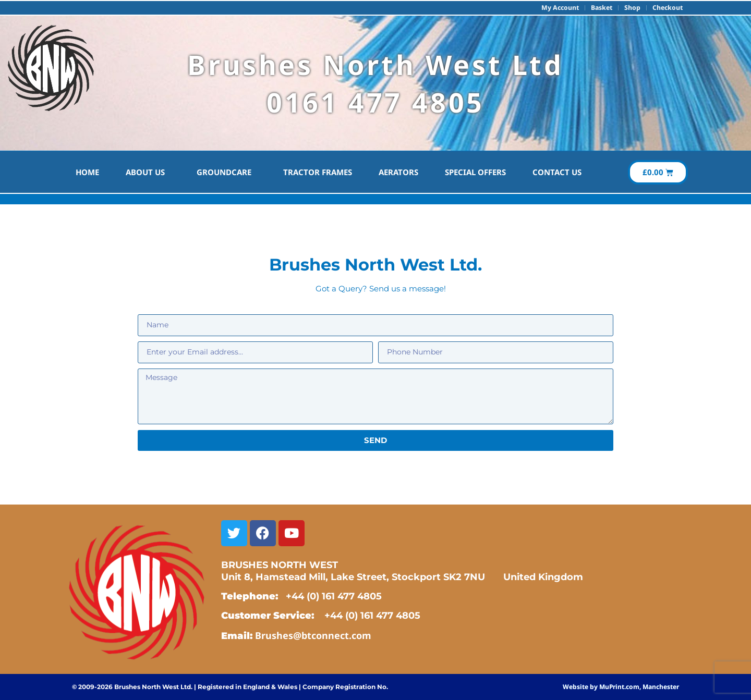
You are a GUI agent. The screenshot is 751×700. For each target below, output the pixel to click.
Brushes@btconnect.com (313, 635)
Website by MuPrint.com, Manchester (621, 687)
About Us (148, 172)
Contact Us (557, 172)
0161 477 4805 (375, 102)
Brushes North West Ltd (375, 64)
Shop (631, 8)
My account (555, 8)
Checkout (667, 8)
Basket (599, 8)
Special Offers (475, 172)
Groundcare (227, 172)
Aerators (398, 172)
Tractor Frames (318, 172)
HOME (87, 172)
